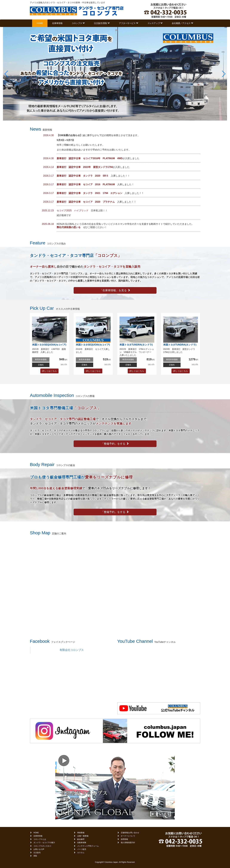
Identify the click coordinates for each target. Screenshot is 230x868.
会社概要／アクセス (183, 23)
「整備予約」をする (115, 444)
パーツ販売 (82, 849)
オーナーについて (128, 836)
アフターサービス (129, 23)
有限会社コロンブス (72, 650)
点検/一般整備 (83, 836)
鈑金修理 (81, 839)
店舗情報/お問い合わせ (130, 833)
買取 (35, 856)
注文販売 (37, 853)
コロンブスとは (40, 839)
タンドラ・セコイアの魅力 (44, 843)
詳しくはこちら (49, 371)
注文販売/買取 (102, 23)
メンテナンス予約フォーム (88, 846)
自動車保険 (82, 843)
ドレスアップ (155, 23)
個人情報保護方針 (128, 843)
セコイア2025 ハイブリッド (73, 210)
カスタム (81, 853)
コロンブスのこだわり (42, 846)
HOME (40, 23)
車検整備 (81, 833)
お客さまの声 (39, 849)
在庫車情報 (57, 23)
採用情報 (124, 839)
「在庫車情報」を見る (115, 290)
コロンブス (78, 23)
